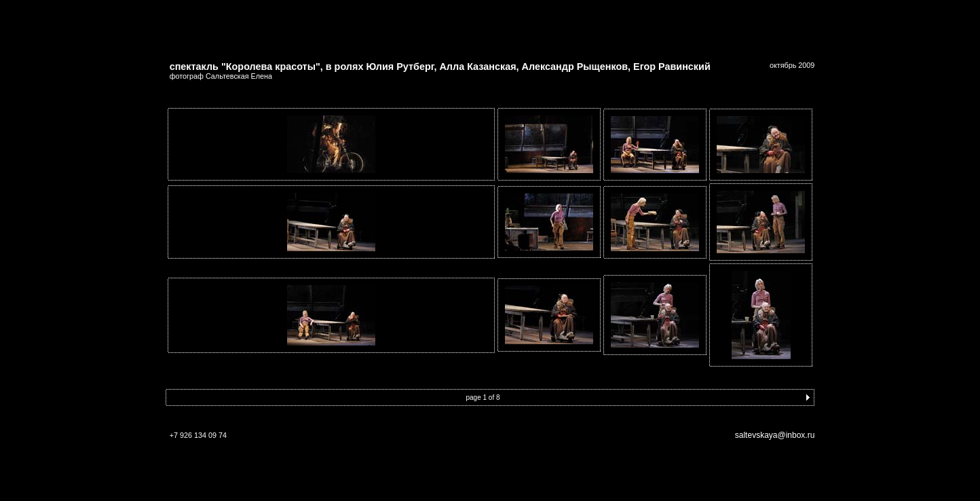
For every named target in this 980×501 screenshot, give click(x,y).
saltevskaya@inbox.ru (775, 429)
